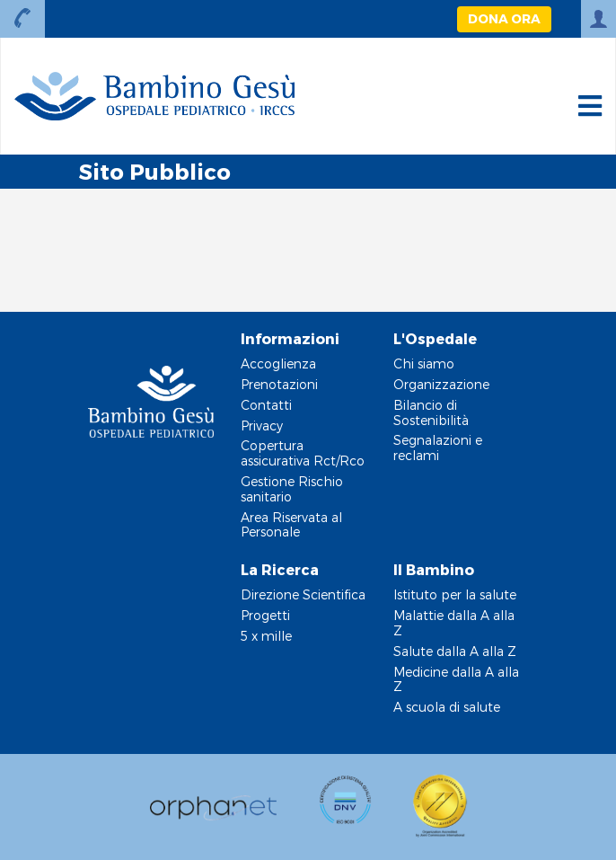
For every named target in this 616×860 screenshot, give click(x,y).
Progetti (265, 615)
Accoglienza (278, 364)
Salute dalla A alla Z (455, 651)
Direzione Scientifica (303, 594)
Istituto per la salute (455, 594)
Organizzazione (441, 384)
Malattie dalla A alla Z (454, 623)
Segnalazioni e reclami (438, 448)
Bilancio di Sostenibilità (431, 412)
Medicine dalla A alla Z (456, 679)
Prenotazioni (279, 384)
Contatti (266, 405)
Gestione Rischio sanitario (292, 489)
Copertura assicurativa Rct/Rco (303, 453)
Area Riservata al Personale (291, 525)
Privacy (262, 426)
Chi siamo (424, 364)
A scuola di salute (447, 707)
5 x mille (266, 636)
